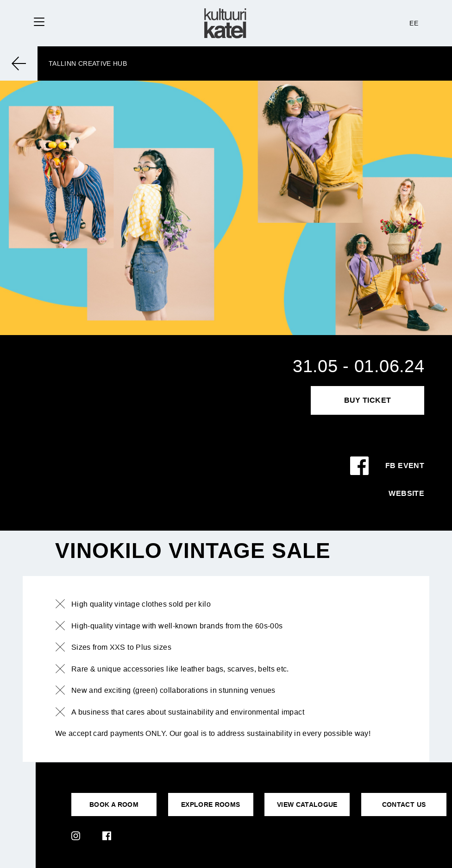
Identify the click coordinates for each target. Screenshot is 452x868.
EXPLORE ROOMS (211, 805)
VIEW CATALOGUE (307, 805)
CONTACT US (404, 805)
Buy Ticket (368, 400)
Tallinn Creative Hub (88, 63)
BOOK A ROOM (114, 805)
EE (414, 23)
